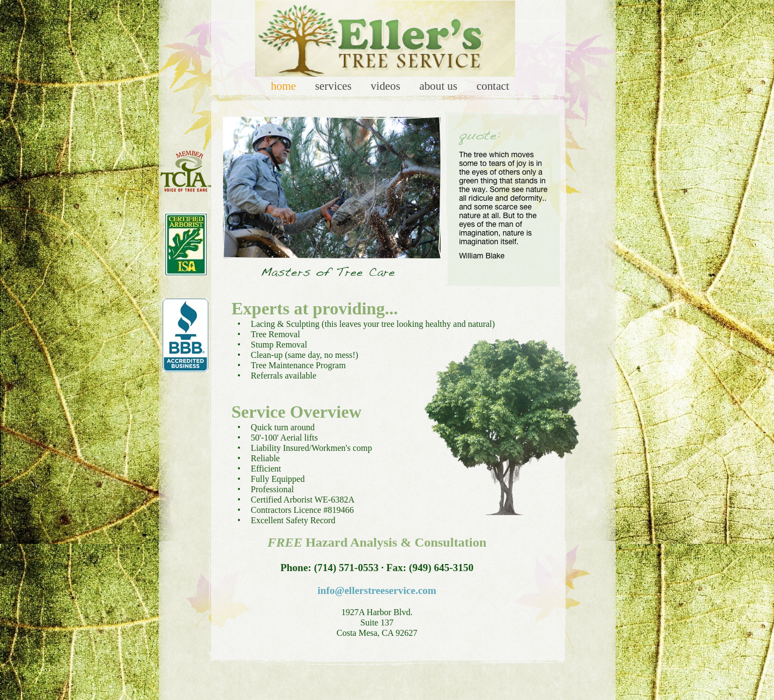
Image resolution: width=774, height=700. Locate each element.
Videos (387, 86)
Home (285, 86)
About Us (440, 86)
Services (335, 86)
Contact (493, 86)
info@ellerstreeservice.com (377, 590)
